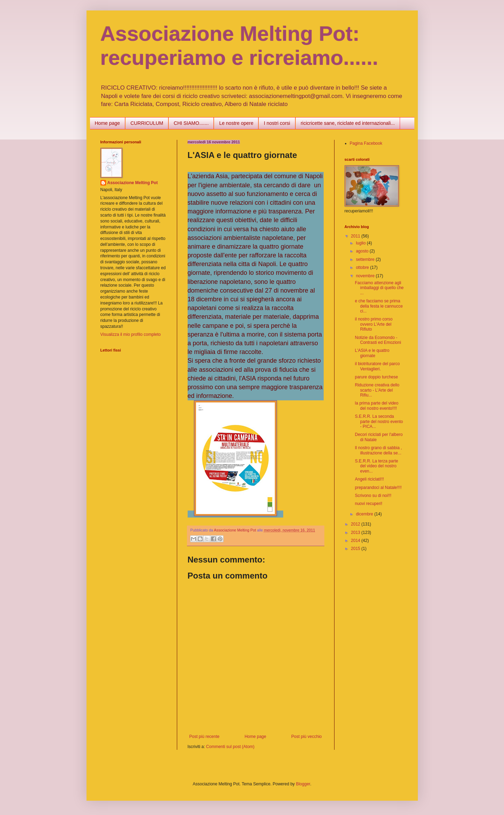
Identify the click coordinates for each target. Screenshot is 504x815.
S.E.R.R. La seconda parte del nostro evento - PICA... (379, 421)
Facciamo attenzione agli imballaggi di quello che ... (379, 288)
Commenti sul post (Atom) (230, 747)
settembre (366, 259)
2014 (356, 541)
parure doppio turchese (376, 377)
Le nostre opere (236, 123)
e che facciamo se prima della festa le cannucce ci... (379, 306)
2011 (356, 236)
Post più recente (205, 737)
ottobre (363, 267)
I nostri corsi (277, 123)
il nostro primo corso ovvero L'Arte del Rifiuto (374, 324)
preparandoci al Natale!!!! (378, 488)
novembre (366, 276)
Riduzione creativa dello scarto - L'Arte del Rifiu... (377, 390)
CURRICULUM (147, 123)
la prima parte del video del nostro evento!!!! (377, 406)
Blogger (303, 784)
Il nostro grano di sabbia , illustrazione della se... (378, 450)
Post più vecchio (306, 737)
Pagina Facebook (366, 143)
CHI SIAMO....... (191, 123)
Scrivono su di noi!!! (373, 496)
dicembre (365, 514)
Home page (107, 123)
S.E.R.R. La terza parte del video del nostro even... (376, 466)
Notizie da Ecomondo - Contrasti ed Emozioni (378, 340)
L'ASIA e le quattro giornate (372, 353)
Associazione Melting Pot (133, 183)
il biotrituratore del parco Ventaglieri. (377, 366)
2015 (356, 549)
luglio (361, 243)
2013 (356, 533)
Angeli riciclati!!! (369, 479)
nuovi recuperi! (368, 504)
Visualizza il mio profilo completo (131, 334)
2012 (356, 524)
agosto (363, 251)
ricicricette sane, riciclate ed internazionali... (348, 123)
